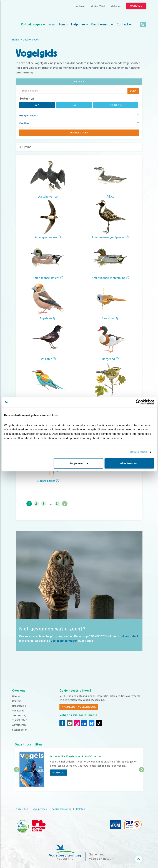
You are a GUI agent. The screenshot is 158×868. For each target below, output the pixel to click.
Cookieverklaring (62, 809)
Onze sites (22, 809)
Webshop (116, 6)
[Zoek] (143, 25)
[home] (28, 11)
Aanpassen (79, 463)
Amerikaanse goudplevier (108, 237)
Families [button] (24, 123)
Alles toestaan (129, 463)
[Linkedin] (84, 723)
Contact (122, 24)
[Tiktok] (99, 723)
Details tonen (138, 452)
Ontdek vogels (32, 24)
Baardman (108, 318)
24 (58, 504)
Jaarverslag (19, 715)
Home (16, 39)
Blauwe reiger (46, 481)
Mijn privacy (40, 809)
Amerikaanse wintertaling (108, 278)
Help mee (78, 24)
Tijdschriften (20, 720)
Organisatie (19, 706)
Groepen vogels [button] (29, 116)
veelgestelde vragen (64, 641)
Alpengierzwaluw (46, 237)
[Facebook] (62, 723)
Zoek (133, 91)
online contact (129, 636)
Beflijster (46, 359)
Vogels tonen (79, 133)
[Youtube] (70, 723)
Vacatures (18, 711)
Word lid (58, 773)
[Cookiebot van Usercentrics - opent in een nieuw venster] (138, 402)
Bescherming (101, 24)
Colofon (81, 809)
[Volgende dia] (142, 781)
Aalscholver (46, 197)
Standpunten (20, 730)
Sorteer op (27, 99)
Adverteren (19, 725)
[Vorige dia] (17, 781)
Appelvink (46, 318)
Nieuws (16, 696)
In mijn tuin (57, 24)
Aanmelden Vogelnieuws (79, 707)
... (51, 504)
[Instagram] (77, 723)
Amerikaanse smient (46, 278)
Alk (108, 197)
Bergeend (108, 359)
